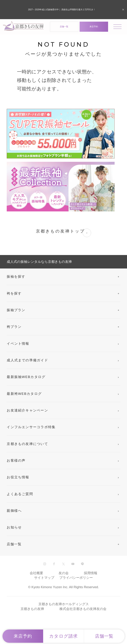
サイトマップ (44, 578)
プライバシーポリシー (76, 578)
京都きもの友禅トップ (63, 233)
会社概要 (36, 573)
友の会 (64, 573)
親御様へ (14, 511)
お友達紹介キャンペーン (27, 410)
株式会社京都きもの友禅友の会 (83, 609)
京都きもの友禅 (32, 609)
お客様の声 (16, 460)
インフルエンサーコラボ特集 (31, 427)
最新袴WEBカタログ (24, 394)
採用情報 (91, 573)
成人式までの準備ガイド (27, 360)
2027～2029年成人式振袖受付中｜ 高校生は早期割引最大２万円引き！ (62, 9)
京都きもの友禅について (27, 444)
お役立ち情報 (18, 477)
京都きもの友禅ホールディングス (64, 604)
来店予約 (94, 27)
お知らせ (14, 527)
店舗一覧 (64, 27)
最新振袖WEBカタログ (26, 377)
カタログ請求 (63, 636)
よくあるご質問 (20, 494)
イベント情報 (18, 344)
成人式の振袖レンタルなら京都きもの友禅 (39, 262)
